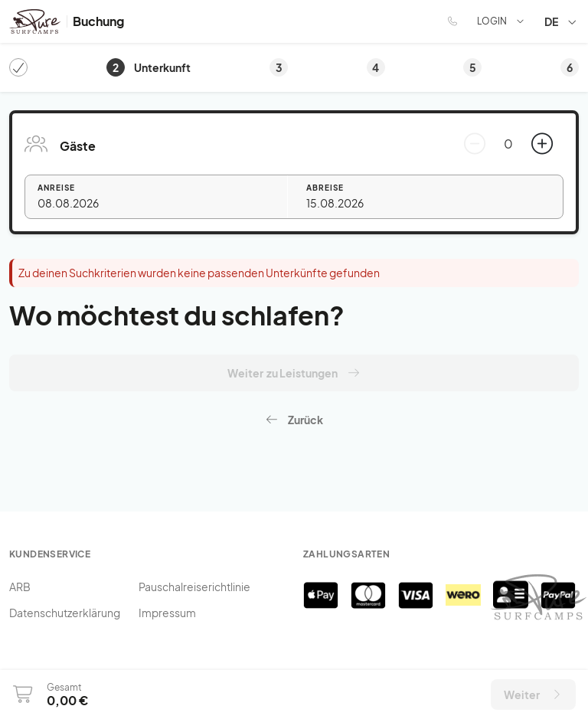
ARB (20, 587)
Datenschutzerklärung (65, 613)
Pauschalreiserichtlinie (194, 587)
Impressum (167, 613)
